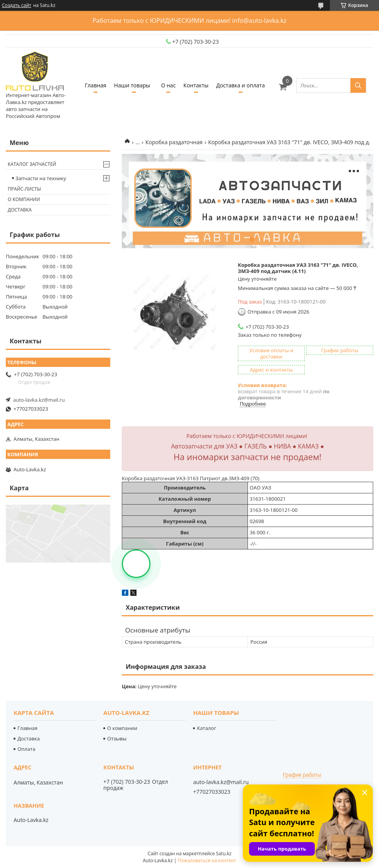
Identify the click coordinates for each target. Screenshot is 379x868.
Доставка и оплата (241, 85)
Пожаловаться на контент (207, 860)
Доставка (20, 210)
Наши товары (132, 85)
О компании (24, 199)
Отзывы (117, 738)
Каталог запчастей (32, 164)
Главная (96, 85)
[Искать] (358, 85)
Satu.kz (224, 854)
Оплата (26, 749)
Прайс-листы (24, 189)
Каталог (206, 728)
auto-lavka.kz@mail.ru (39, 400)
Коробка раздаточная (174, 142)
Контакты (196, 85)
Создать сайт (17, 5)
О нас (168, 85)
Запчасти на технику (41, 178)
